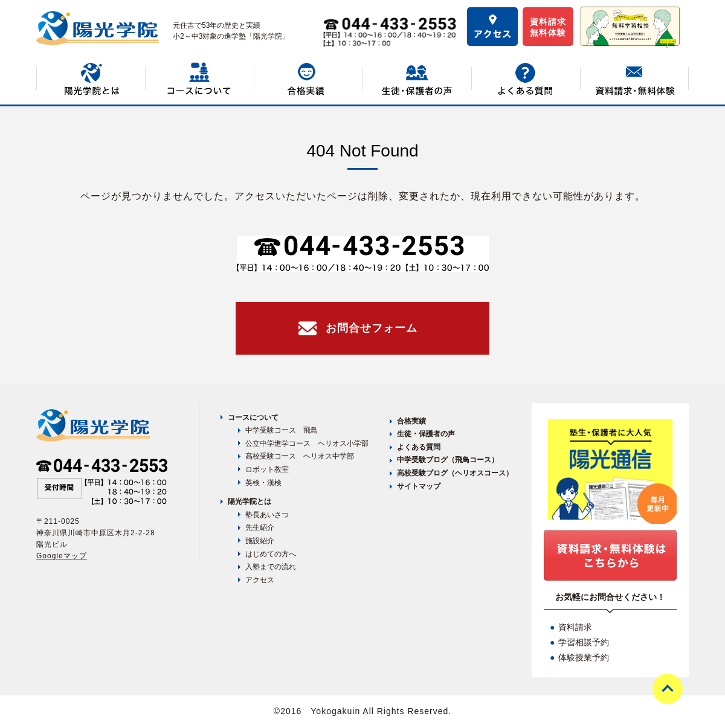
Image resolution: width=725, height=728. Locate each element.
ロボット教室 (267, 469)
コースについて (253, 417)
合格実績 (411, 421)
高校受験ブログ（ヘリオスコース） (455, 473)
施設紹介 (260, 541)
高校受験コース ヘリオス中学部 (300, 456)
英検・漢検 (263, 483)
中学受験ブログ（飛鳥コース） (448, 460)
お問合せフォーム (372, 328)
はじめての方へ (271, 554)
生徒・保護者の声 (426, 434)
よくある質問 (419, 447)
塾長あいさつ (267, 515)
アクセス (260, 580)
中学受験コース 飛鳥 (282, 430)
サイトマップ (419, 486)
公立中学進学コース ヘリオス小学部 (307, 443)
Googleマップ (62, 556)
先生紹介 (260, 527)
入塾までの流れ (271, 567)
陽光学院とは (250, 501)
